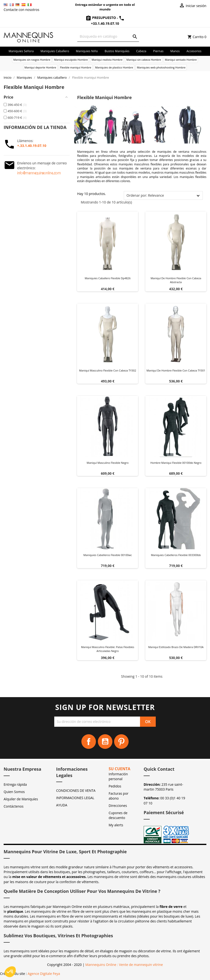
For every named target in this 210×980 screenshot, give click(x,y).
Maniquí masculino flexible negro (108, 463)
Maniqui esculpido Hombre (71, 60)
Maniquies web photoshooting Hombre (161, 67)
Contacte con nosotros (21, 10)
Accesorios (194, 51)
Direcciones (118, 806)
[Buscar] (108, 36)
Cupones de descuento (118, 815)
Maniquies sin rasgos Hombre (32, 60)
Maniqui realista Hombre (107, 60)
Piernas (158, 51)
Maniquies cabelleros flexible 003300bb (176, 555)
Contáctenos (14, 806)
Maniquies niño (87, 51)
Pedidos (115, 786)
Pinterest (121, 742)
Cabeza (141, 51)
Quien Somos (14, 792)
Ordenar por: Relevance (145, 195)
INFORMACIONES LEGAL (75, 798)
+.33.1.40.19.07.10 (32, 146)
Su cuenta (120, 769)
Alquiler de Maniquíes (21, 799)
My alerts (116, 825)
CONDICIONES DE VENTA (76, 790)
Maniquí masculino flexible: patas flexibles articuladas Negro (108, 649)
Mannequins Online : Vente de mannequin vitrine (124, 965)
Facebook (89, 742)
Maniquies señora (21, 51)
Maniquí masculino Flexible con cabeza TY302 (108, 370)
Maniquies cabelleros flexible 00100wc (108, 555)
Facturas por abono (119, 796)
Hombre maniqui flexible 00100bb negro (176, 463)
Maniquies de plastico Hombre (114, 67)
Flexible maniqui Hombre (76, 67)
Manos (175, 51)
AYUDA (62, 805)
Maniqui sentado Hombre (181, 60)
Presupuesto (101, 18)
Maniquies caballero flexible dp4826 (108, 278)
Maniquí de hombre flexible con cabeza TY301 (176, 370)
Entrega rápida (15, 784)
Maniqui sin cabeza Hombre (144, 60)
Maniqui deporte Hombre (40, 67)
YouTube (105, 742)
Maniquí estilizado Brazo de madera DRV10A (176, 647)
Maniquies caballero (55, 51)
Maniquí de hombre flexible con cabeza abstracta (176, 280)
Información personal (118, 776)
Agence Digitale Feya (44, 974)
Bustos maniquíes (117, 51)
